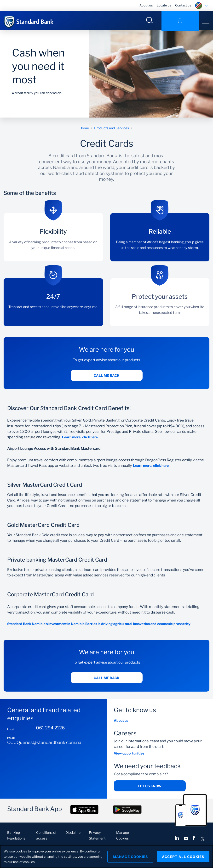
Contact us (183, 5)
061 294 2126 (50, 729)
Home (84, 129)
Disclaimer (74, 833)
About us (146, 5)
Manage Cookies (129, 857)
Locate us (164, 5)
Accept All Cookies (183, 857)
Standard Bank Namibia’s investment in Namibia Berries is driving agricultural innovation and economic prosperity (99, 625)
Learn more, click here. (81, 438)
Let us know (150, 787)
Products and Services (112, 129)
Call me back (106, 376)
